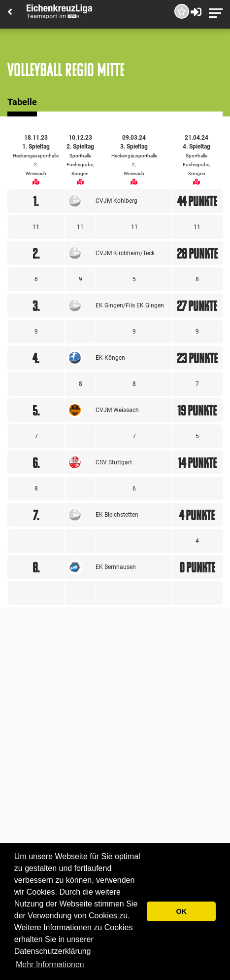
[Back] (10, 13)
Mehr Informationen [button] (50, 964)
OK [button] (181, 911)
